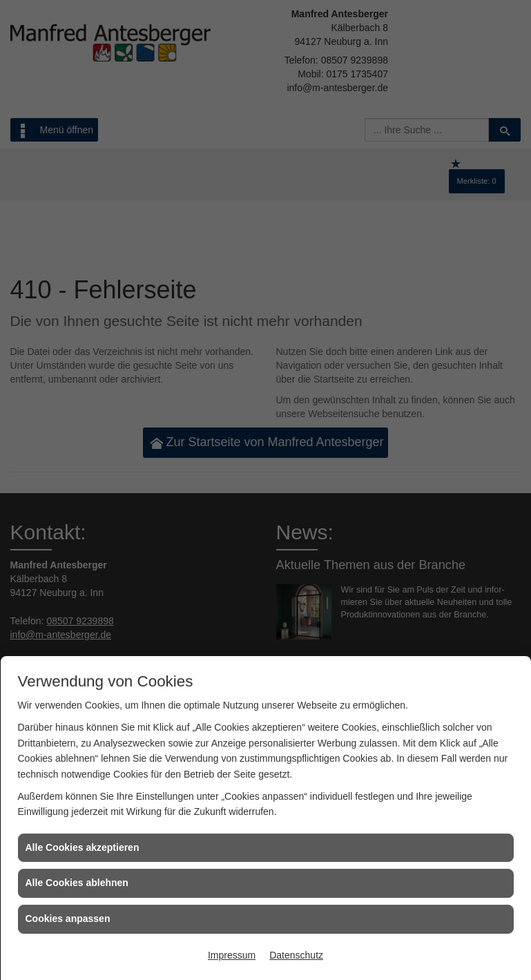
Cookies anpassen (68, 919)
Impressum (232, 955)
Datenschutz (296, 955)
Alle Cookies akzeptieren (83, 847)
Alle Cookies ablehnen (77, 883)
